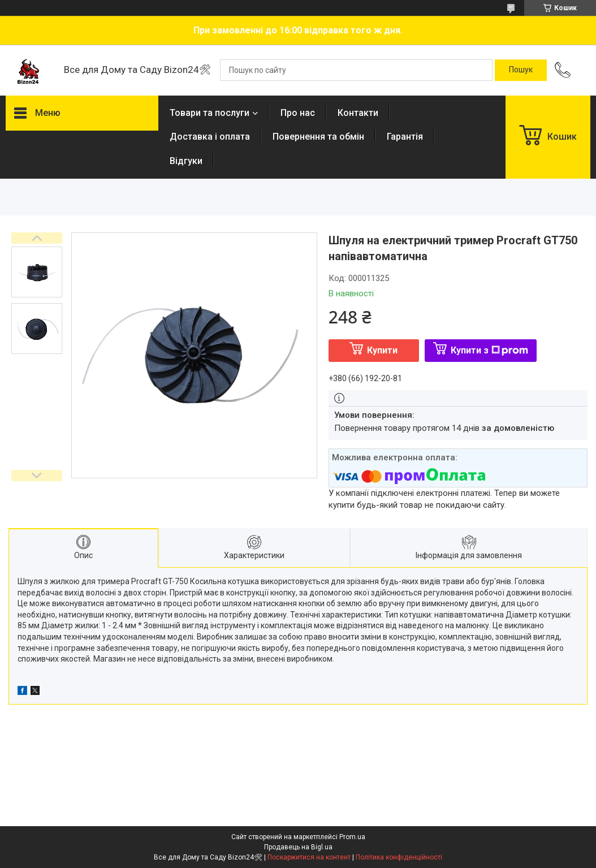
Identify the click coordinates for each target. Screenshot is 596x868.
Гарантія (405, 137)
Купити (382, 350)
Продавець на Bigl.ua (298, 847)
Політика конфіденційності (399, 857)
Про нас (298, 113)
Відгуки (186, 161)
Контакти (358, 113)
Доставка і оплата (210, 137)
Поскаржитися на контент (309, 857)
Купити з (489, 350)
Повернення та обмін (318, 137)
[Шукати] (521, 70)
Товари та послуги (210, 113)
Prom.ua (352, 837)
